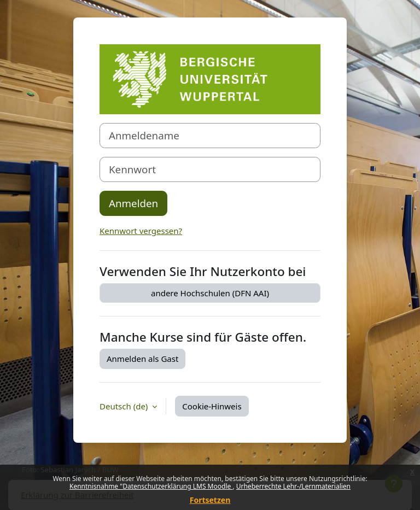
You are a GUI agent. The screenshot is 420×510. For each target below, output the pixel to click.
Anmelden (133, 203)
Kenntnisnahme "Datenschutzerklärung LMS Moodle (151, 486)
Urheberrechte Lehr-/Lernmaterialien (293, 486)
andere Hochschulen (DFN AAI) (210, 293)
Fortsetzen (210, 500)
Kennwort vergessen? (141, 231)
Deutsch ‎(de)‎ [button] (125, 406)
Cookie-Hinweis (212, 406)
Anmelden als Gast (142, 359)
